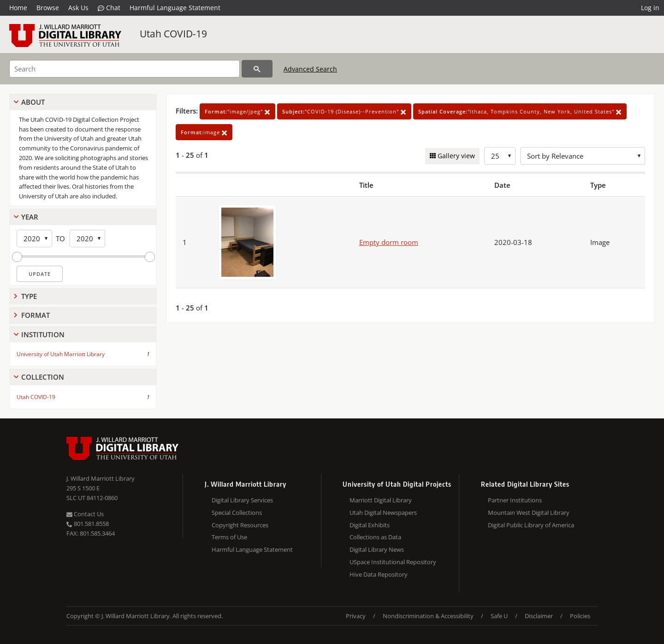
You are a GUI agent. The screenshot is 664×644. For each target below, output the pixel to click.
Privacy (356, 616)
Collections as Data (375, 537)
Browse (48, 8)
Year (30, 217)
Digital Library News (377, 549)
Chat (109, 8)
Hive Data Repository (379, 574)
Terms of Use (229, 537)
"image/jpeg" (237, 111)
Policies (580, 616)
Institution (43, 334)
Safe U (499, 616)
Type (29, 296)
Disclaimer (539, 616)
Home (18, 8)
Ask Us (78, 8)
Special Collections (237, 513)
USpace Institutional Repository (393, 562)
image (204, 132)
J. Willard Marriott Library (101, 478)
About (33, 102)
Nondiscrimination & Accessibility (428, 616)
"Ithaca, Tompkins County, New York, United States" (520, 111)
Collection (43, 377)
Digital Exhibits (370, 525)
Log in (650, 8)
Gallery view (455, 156)
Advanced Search (310, 69)
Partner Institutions (515, 500)
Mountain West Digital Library (529, 513)
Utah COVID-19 (173, 34)
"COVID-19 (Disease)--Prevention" (344, 111)
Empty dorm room (389, 242)
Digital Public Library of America (531, 525)
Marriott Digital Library (381, 500)
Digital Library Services (242, 500)
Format (36, 315)
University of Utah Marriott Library (61, 354)
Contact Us (85, 514)
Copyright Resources (240, 525)
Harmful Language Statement (175, 8)
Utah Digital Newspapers (383, 513)
